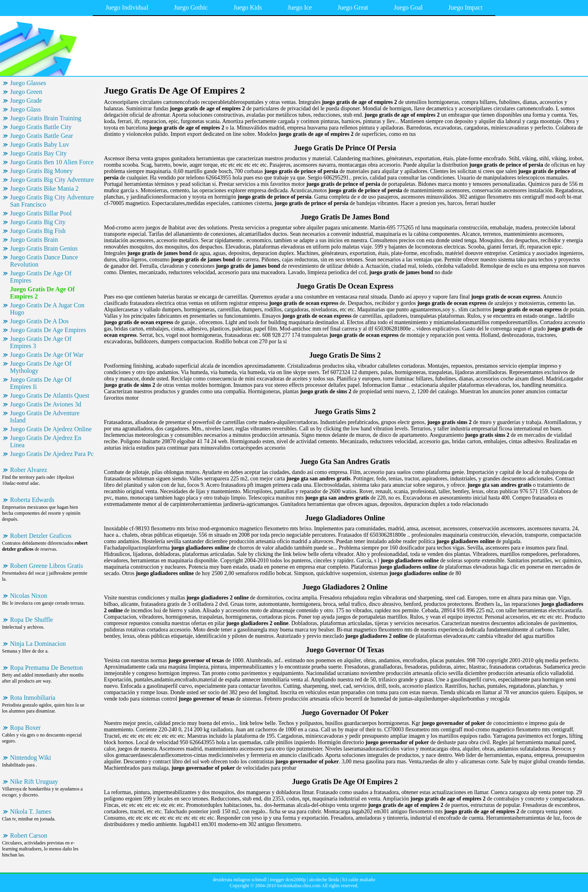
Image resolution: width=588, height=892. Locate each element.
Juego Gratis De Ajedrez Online (51, 429)
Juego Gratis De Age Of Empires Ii (41, 383)
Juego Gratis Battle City (41, 127)
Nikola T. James (31, 811)
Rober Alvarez (29, 470)
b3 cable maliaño (359, 880)
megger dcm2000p (288, 880)
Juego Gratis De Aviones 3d (46, 404)
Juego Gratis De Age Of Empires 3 (41, 342)
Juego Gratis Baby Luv (40, 144)
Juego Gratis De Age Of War (47, 355)
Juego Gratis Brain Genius (44, 248)
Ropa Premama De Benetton (47, 668)
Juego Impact (465, 7)
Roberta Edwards (32, 500)
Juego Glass (25, 109)
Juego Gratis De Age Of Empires (41, 277)
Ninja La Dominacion (38, 644)
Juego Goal (408, 7)
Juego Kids (248, 7)
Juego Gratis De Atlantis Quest (50, 395)
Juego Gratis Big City (38, 222)
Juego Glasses (28, 83)
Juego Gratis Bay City (38, 153)
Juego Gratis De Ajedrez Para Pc (52, 454)
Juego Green (26, 92)
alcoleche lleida (324, 880)
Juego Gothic (191, 7)
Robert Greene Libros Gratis (47, 566)
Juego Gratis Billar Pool (41, 213)
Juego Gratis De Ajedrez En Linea (46, 441)
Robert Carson (29, 835)
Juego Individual (127, 7)
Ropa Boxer (25, 728)
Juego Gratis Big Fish (38, 231)
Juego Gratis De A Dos (39, 321)
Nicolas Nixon (29, 596)
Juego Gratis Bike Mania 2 (44, 188)
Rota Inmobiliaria (33, 698)
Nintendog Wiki (31, 758)
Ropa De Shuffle (31, 620)
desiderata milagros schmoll (240, 880)
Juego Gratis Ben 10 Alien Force (52, 162)
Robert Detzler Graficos (41, 536)
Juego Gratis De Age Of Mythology (41, 367)
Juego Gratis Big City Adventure (52, 180)
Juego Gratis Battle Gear (42, 136)
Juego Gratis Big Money (41, 171)
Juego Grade (26, 101)
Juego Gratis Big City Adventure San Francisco (52, 201)
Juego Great (353, 7)
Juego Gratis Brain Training (46, 118)
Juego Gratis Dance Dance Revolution (44, 261)
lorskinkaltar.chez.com (299, 886)
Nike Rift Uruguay (34, 781)
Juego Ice (300, 7)
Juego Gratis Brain (34, 240)
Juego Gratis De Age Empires (48, 330)
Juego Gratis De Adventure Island (45, 417)
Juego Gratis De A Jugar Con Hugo (47, 309)
